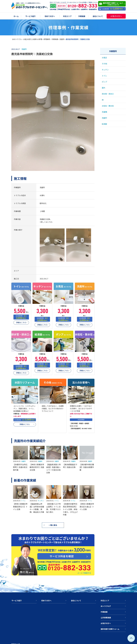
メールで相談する (84, 573)
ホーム (16, 16)
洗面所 (62, 39)
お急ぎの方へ (116, 16)
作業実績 (82, 16)
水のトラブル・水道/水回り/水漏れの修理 (27, 39)
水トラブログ (106, 606)
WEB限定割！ (111, 9)
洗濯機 (104, 112)
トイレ (23, 501)
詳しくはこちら (47, 222)
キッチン (41, 501)
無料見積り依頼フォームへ (112, 4)
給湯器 (104, 124)
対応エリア (67, 16)
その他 (104, 64)
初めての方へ (50, 16)
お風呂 (104, 58)
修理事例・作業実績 (51, 39)
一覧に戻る (53, 525)
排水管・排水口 (108, 94)
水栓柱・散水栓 (108, 106)
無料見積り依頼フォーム (110, 629)
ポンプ (104, 82)
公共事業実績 (106, 618)
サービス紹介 (30, 16)
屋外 (104, 88)
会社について (98, 16)
